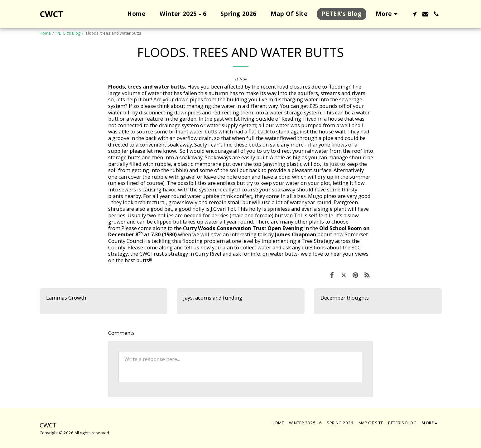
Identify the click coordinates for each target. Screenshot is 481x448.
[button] (414, 14)
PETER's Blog (68, 33)
